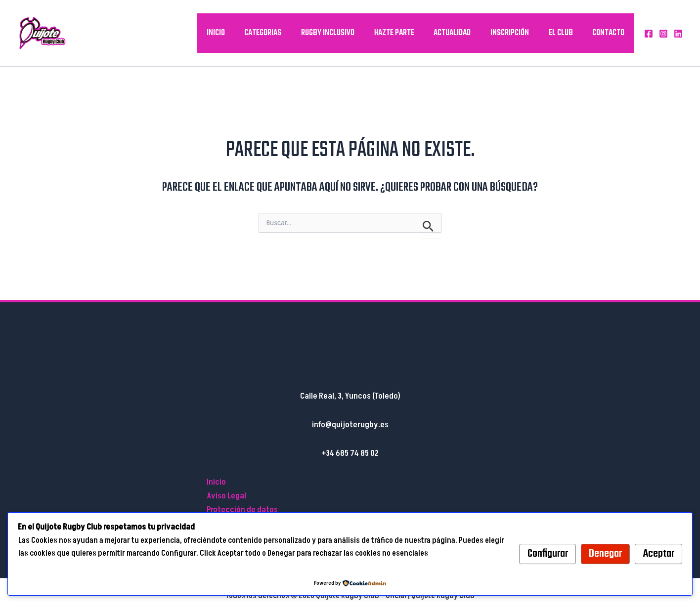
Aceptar (659, 554)
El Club (562, 33)
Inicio (222, 33)
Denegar (605, 554)
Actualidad (455, 33)
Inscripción (512, 33)
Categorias (268, 33)
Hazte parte (398, 33)
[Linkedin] (678, 34)
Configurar (548, 554)
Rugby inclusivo (332, 33)
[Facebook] (649, 34)
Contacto (609, 33)
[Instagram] (663, 34)
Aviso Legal (226, 496)
